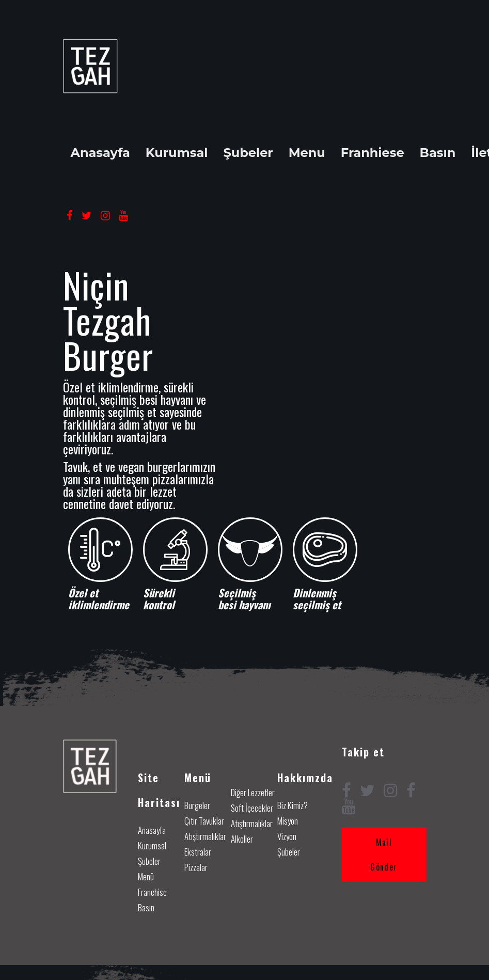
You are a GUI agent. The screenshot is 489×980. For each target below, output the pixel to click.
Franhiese (373, 153)
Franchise (152, 892)
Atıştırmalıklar (205, 836)
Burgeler (197, 805)
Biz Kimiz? (293, 805)
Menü (146, 876)
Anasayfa (100, 153)
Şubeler (248, 153)
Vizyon (287, 836)
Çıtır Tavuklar (204, 821)
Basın (438, 153)
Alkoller (242, 839)
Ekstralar (198, 852)
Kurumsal (177, 153)
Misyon (288, 821)
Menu (307, 153)
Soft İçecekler (252, 808)
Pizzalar (196, 867)
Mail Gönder (384, 855)
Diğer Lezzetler (253, 792)
